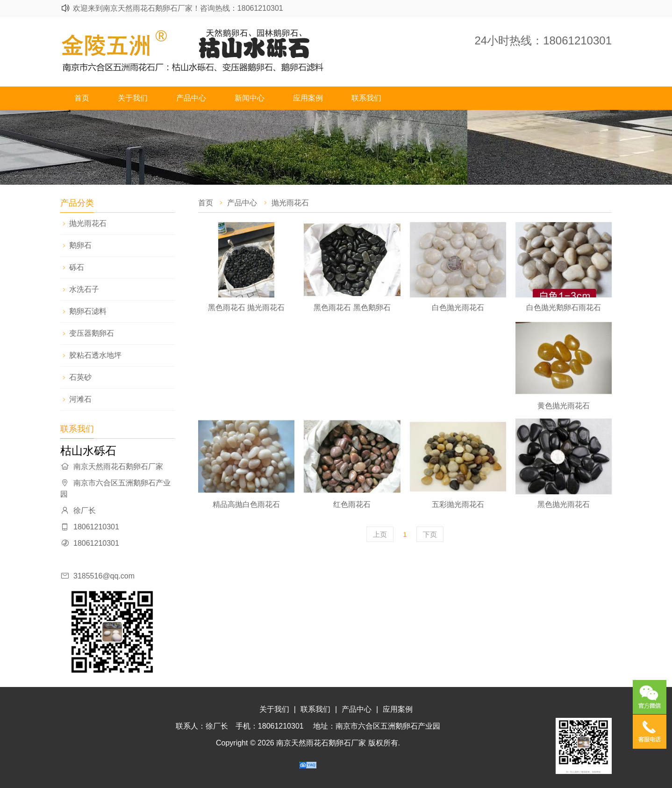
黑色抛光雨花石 (564, 504)
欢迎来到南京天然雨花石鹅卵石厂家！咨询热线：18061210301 (178, 8)
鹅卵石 (80, 245)
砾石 (77, 267)
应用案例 (308, 98)
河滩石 (80, 399)
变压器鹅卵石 (92, 333)
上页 (380, 534)
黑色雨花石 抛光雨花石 (246, 307)
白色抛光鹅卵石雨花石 (564, 307)
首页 (82, 98)
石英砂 (80, 377)
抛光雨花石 (88, 223)
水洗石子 (84, 289)
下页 (430, 534)
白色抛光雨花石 (458, 307)
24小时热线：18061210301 (543, 40)
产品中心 (191, 98)
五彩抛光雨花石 (458, 504)
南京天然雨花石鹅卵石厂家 (321, 743)
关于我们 (133, 98)
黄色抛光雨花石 (564, 406)
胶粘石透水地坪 (95, 355)
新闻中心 (250, 98)
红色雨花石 (352, 504)
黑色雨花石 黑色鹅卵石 (352, 307)
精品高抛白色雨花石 (246, 504)
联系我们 (366, 98)
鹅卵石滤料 (88, 311)
